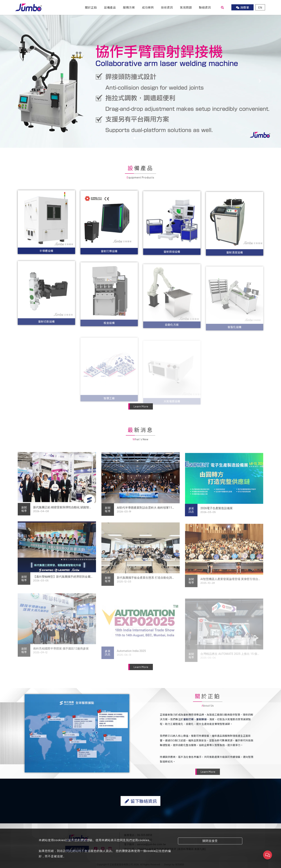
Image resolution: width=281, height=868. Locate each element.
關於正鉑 (91, 7)
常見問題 (186, 7)
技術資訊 (167, 7)
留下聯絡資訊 (140, 818)
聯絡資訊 (205, 7)
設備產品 (110, 7)
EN (260, 7)
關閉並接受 (210, 841)
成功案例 (148, 7)
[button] (21, 81)
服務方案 (129, 7)
